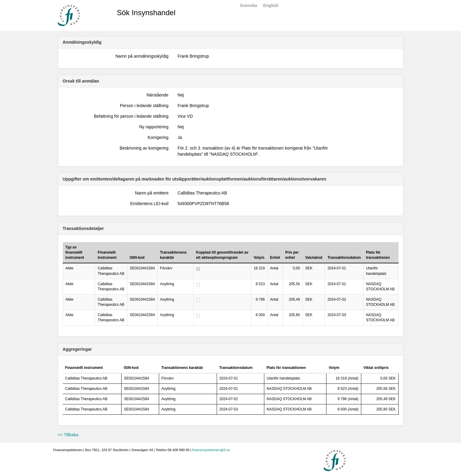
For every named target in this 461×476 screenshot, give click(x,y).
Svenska (249, 5)
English (271, 5)
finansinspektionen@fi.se (211, 450)
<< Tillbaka (68, 435)
